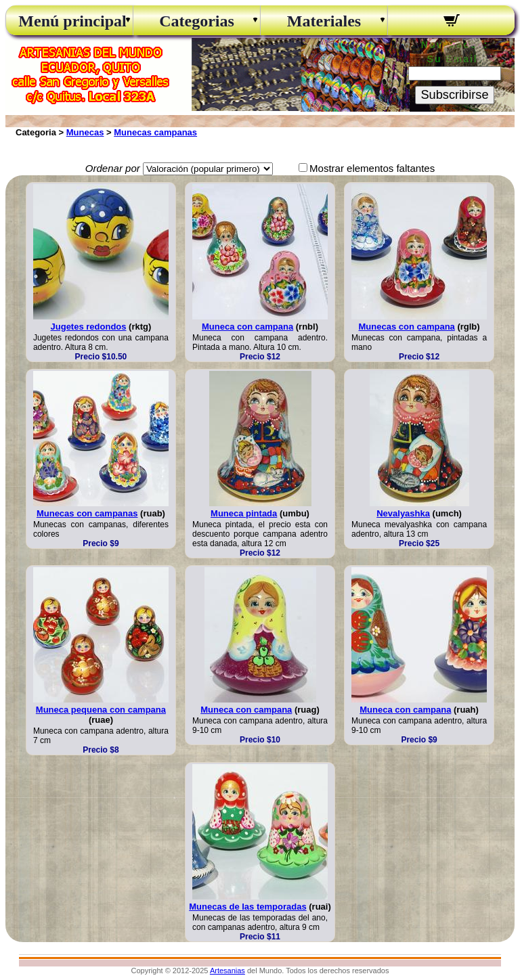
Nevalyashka (403, 513)
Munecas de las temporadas (247, 907)
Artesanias (227, 971)
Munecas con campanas (87, 513)
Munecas (85, 132)
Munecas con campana (406, 327)
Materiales (324, 21)
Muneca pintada (244, 513)
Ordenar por (113, 168)
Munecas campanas (155, 132)
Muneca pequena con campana (101, 710)
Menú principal (69, 21)
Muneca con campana (247, 327)
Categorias (197, 21)
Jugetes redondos (89, 327)
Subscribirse (454, 95)
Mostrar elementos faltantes (372, 168)
